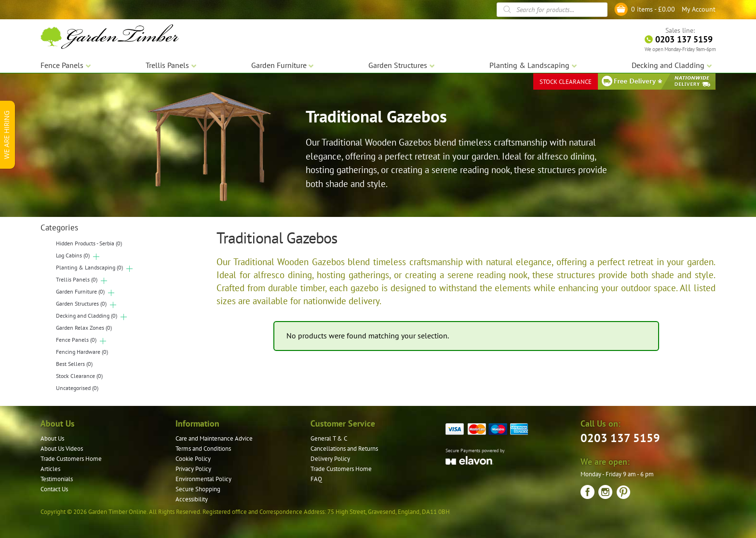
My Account (699, 9)
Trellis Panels (77, 279)
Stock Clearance (79, 376)
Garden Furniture (80, 291)
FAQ (316, 479)
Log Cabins (73, 255)
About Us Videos (62, 449)
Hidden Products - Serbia (89, 243)
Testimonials (57, 479)
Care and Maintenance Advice (214, 438)
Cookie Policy (193, 459)
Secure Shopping (198, 489)
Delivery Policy (330, 459)
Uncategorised (77, 388)
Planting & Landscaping (89, 267)
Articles (50, 469)
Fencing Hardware (82, 352)
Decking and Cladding (87, 316)
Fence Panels (76, 340)
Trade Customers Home (71, 459)
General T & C (329, 438)
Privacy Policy (193, 469)
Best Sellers (74, 364)
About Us (52, 438)
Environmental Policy (203, 479)
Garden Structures (81, 303)
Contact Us (54, 489)
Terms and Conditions (203, 449)
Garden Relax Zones (84, 328)
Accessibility (192, 499)
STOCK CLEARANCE (566, 82)
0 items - (653, 9)
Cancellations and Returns (344, 449)
